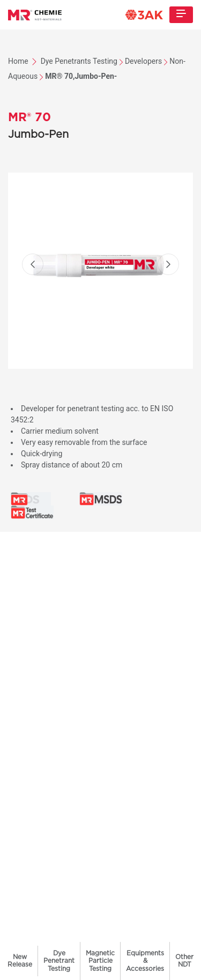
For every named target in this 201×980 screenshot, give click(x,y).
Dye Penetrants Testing (79, 61)
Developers (143, 61)
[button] (33, 264)
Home (19, 61)
